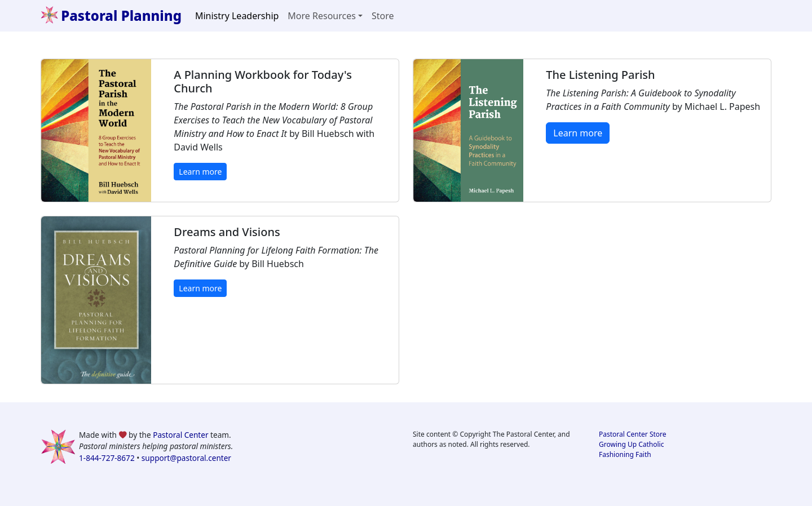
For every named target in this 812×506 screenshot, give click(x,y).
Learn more (200, 172)
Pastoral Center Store (633, 434)
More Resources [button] (322, 16)
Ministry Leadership (237, 16)
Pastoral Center (180, 435)
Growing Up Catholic (631, 444)
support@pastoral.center (186, 458)
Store (383, 16)
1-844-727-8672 (107, 458)
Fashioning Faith (625, 454)
